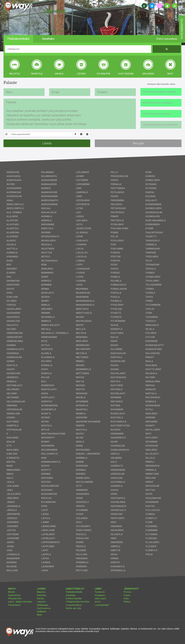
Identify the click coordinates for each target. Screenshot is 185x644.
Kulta (126, 598)
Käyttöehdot (14, 595)
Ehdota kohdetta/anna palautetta (160, 125)
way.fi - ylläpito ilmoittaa (20, 602)
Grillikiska (42, 612)
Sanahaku (71, 595)
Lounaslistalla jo (74, 605)
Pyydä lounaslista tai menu (157, 114)
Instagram (100, 595)
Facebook (100, 592)
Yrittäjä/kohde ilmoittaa (78, 602)
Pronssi (127, 592)
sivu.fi (98, 602)
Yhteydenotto (15, 598)
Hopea (127, 595)
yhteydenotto (182, 29)
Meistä (11, 592)
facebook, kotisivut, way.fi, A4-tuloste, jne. (55, 31)
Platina (127, 602)
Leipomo (41, 602)
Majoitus (41, 592)
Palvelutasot (14, 605)
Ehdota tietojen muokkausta (158, 103)
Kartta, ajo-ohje (74, 608)
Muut (39, 615)
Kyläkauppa (43, 605)
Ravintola (42, 595)
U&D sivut (55, 11)
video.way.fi (100, 598)
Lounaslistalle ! (102, 605)
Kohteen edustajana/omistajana (160, 92)
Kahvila (40, 598)
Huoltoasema (44, 608)
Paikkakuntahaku (74, 592)
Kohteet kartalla (74, 598)
